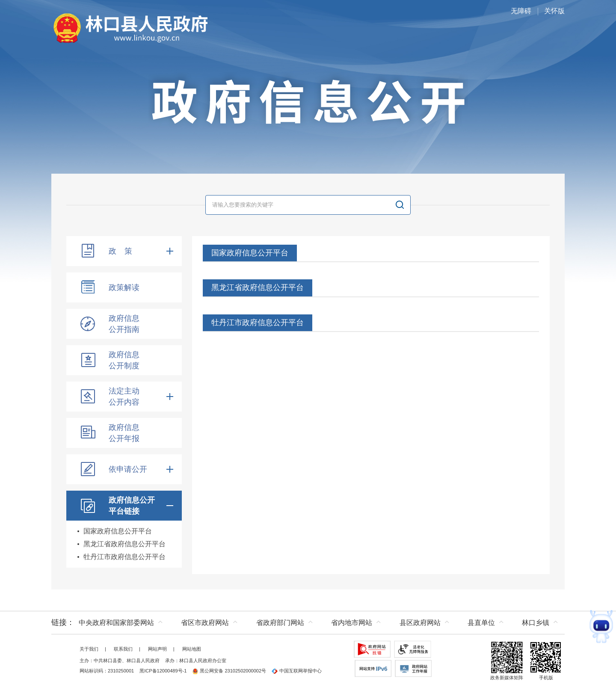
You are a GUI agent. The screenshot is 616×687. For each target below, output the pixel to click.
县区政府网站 (420, 623)
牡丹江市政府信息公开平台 (124, 557)
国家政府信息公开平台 (118, 531)
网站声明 (157, 649)
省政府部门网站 (280, 623)
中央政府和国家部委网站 (116, 623)
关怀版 (554, 11)
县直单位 (481, 623)
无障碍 (521, 11)
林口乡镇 (536, 623)
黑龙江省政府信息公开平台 (124, 544)
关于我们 (89, 649)
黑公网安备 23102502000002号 (229, 671)
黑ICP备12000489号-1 (163, 671)
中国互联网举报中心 (297, 671)
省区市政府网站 (205, 623)
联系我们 (123, 649)
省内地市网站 (352, 623)
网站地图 (192, 649)
